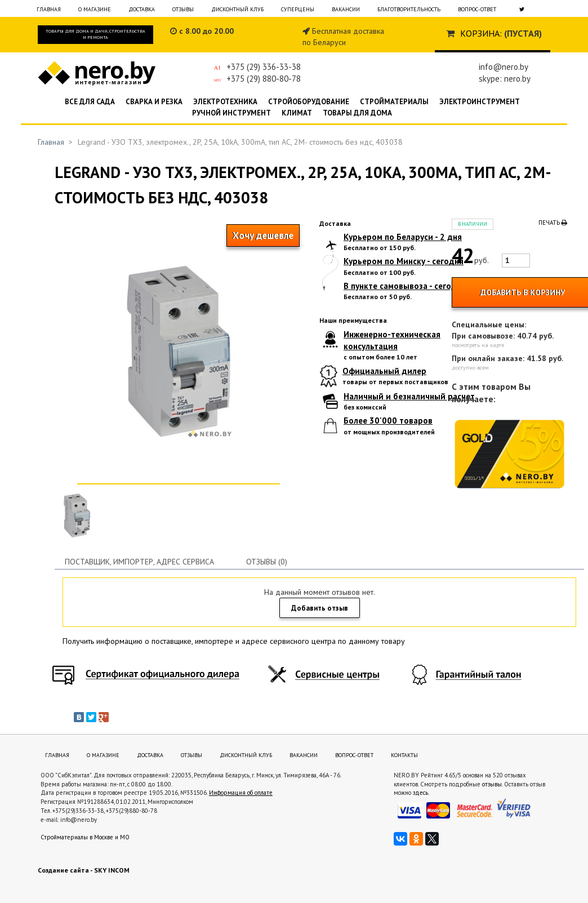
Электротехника (225, 102)
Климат (297, 113)
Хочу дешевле (263, 235)
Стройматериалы (394, 102)
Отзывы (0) (267, 562)
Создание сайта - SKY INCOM (84, 870)
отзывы (492, 784)
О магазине (95, 9)
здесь (420, 793)
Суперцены (298, 9)
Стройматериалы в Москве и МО (85, 837)
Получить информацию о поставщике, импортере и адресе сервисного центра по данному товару (234, 641)
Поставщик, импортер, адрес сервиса (139, 562)
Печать (553, 223)
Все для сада (90, 102)
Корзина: (481, 33)
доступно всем (470, 368)
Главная (49, 9)
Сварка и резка (154, 102)
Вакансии (346, 9)
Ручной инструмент (231, 113)
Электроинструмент (480, 102)
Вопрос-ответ (477, 9)
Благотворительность (409, 9)
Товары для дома (357, 113)
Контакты (404, 755)
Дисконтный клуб (237, 9)
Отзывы (183, 9)
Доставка (142, 9)
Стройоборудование (309, 102)
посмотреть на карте (478, 345)
